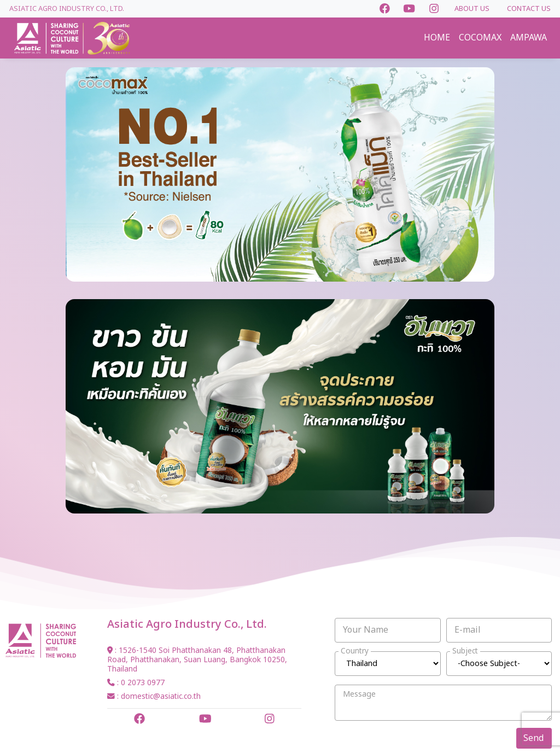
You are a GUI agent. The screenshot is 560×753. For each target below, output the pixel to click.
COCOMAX (480, 38)
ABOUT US (472, 9)
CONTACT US (529, 9)
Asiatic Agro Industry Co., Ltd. (67, 9)
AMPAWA (529, 38)
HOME (437, 38)
